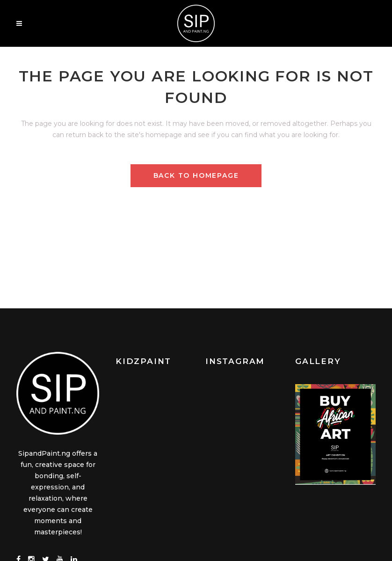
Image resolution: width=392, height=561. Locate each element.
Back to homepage (196, 175)
